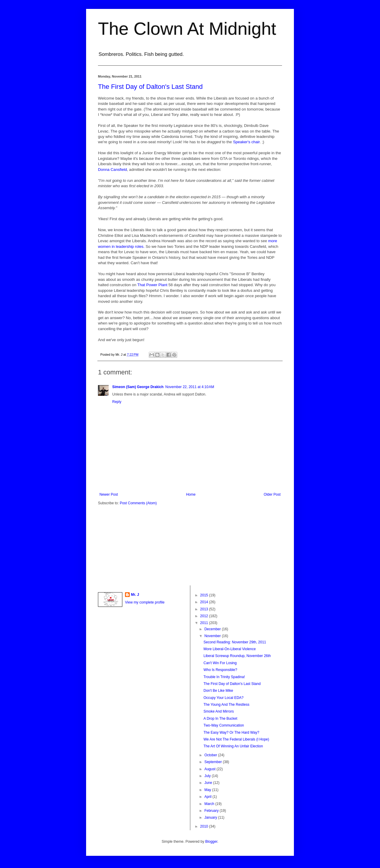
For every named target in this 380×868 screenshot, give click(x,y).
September (213, 762)
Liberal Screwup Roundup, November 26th (237, 656)
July (208, 776)
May (208, 790)
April (208, 797)
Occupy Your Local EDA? (223, 698)
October (211, 755)
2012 (205, 616)
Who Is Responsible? (220, 670)
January (211, 817)
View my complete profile (145, 602)
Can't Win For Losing (220, 663)
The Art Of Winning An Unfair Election (233, 746)
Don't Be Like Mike (218, 691)
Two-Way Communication (224, 725)
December (213, 629)
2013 (205, 609)
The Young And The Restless (226, 705)
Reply (117, 402)
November (213, 636)
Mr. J (135, 595)
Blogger (211, 842)
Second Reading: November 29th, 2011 (235, 642)
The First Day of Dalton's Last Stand (150, 87)
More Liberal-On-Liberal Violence (229, 649)
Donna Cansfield (113, 170)
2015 (205, 595)
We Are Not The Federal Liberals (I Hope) (236, 739)
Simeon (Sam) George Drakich (138, 387)
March (210, 804)
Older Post (272, 494)
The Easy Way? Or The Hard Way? (231, 732)
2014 (205, 602)
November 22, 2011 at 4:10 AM (190, 387)
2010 (205, 826)
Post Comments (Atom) (138, 503)
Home (191, 494)
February (212, 811)
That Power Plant (152, 285)
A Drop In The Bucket (220, 719)
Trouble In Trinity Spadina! (224, 677)
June (209, 783)
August (210, 769)
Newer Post (109, 494)
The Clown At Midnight (187, 29)
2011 (205, 623)
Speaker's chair (246, 142)
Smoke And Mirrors (218, 711)
